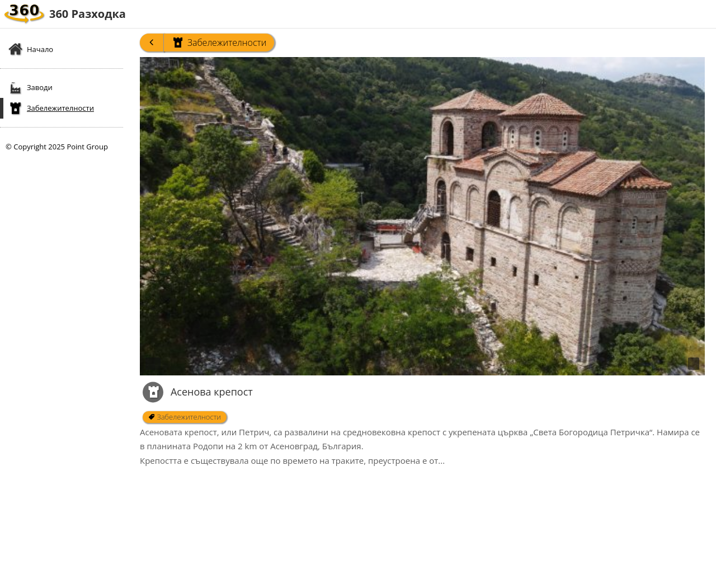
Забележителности (219, 43)
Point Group (87, 147)
